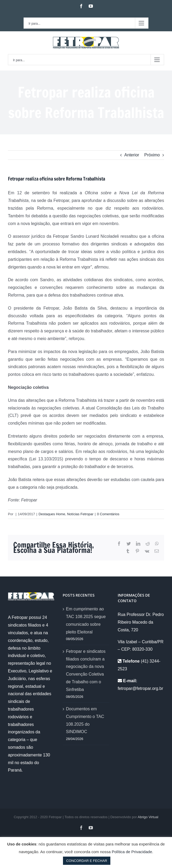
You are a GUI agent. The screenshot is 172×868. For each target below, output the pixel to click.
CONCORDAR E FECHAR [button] (87, 861)
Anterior (132, 155)
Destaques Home (52, 514)
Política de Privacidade (132, 852)
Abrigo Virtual (148, 817)
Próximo (152, 155)
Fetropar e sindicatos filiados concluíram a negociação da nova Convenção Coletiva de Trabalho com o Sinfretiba (86, 670)
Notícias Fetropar (80, 514)
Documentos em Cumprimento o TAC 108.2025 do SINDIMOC (85, 720)
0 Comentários (108, 514)
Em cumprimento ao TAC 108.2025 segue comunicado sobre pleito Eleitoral (86, 620)
